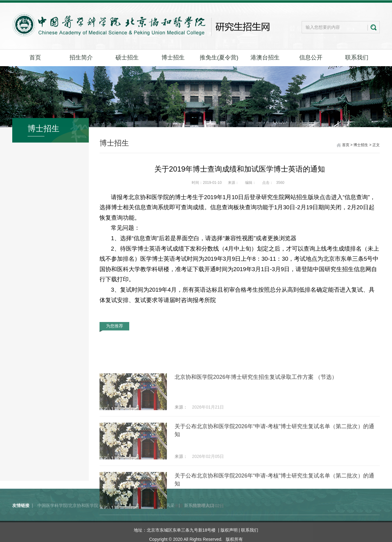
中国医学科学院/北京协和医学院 (68, 515)
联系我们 (357, 57)
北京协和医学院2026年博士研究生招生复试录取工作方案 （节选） (256, 419)
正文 (376, 146)
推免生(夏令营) (219, 57)
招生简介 (81, 57)
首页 (35, 57)
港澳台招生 (265, 57)
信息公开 (311, 57)
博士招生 (173, 57)
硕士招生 (127, 57)
